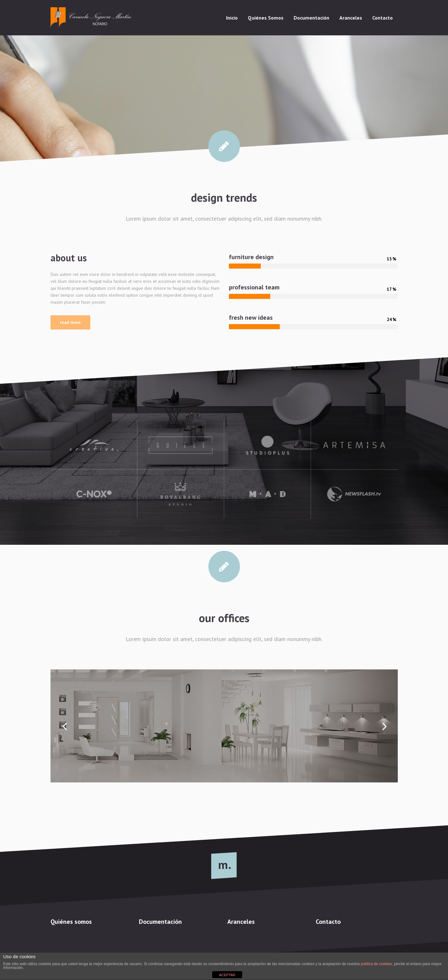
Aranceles (241, 922)
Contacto (328, 922)
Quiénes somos (71, 922)
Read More (70, 322)
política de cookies (376, 964)
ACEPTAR (227, 975)
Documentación (160, 922)
